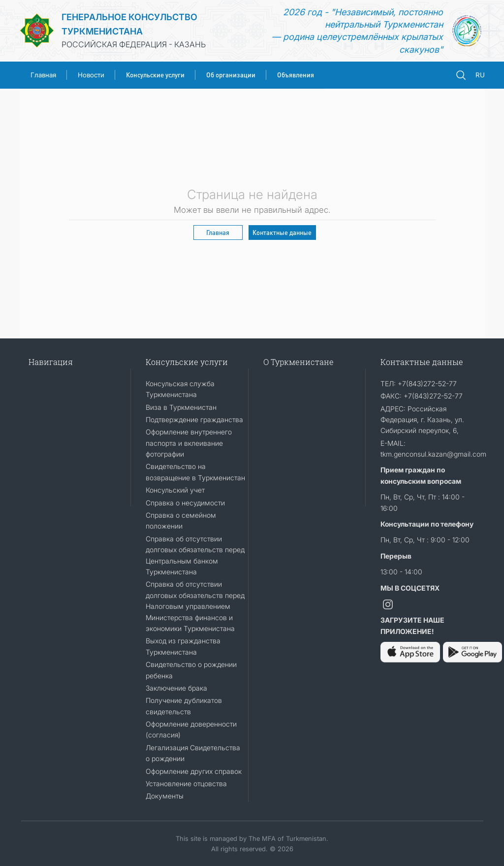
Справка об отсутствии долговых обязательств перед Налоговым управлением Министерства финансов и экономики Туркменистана (195, 606)
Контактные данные (282, 232)
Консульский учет (175, 490)
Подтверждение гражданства (194, 419)
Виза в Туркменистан (181, 407)
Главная (43, 75)
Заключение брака (176, 688)
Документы (165, 796)
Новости (91, 75)
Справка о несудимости (185, 503)
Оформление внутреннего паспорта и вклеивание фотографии (189, 443)
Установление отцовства (186, 783)
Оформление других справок (194, 771)
